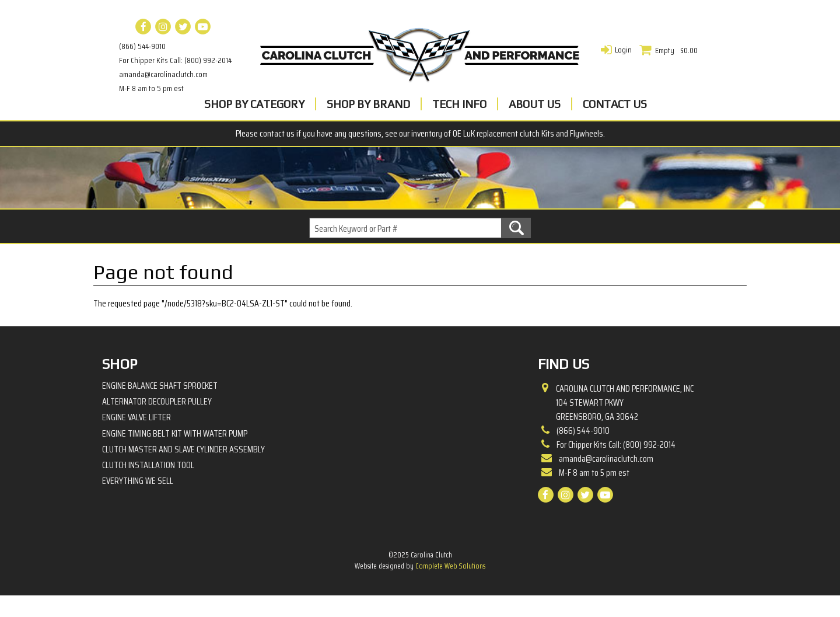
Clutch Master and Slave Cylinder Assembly (183, 471)
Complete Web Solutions (450, 588)
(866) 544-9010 (142, 46)
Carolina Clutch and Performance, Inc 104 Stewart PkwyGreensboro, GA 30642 (625, 424)
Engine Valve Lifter (136, 439)
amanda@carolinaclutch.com (163, 74)
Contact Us (615, 104)
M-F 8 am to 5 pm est (151, 88)
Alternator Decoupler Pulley (157, 423)
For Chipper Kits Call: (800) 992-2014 (175, 60)
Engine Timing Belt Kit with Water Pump (175, 454)
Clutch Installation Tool (148, 487)
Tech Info (459, 104)
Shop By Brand (368, 104)
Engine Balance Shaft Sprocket (160, 407)
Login (623, 50)
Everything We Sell (138, 502)
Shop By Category (254, 104)
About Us (535, 104)
